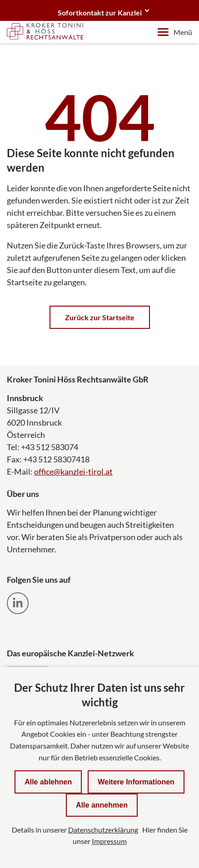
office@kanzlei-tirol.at (73, 471)
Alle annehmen (102, 805)
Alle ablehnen (48, 782)
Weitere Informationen (136, 782)
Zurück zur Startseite (100, 317)
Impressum (109, 841)
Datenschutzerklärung (103, 830)
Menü (175, 32)
